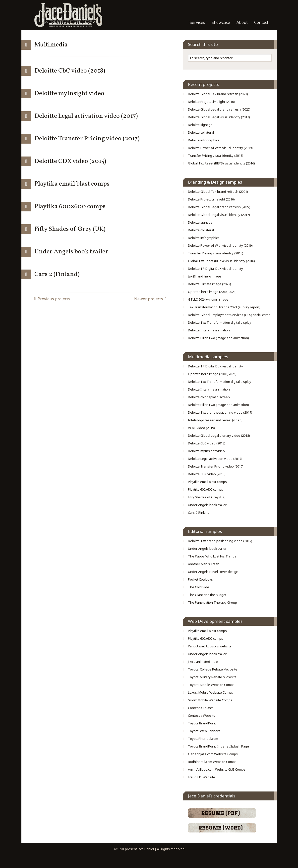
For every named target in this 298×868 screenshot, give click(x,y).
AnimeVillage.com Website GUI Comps (217, 769)
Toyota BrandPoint (202, 723)
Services (197, 22)
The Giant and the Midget (207, 595)
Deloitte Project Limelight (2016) (211, 102)
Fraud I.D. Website (202, 777)
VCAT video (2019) (201, 428)
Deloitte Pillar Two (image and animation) (218, 338)
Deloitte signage (200, 125)
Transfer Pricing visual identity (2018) (216, 156)
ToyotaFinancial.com (203, 739)
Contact (261, 22)
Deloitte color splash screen (209, 397)
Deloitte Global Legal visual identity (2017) (219, 117)
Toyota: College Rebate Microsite (213, 669)
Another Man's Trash (204, 564)
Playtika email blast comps (72, 184)
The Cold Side (199, 587)
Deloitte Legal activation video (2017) (86, 116)
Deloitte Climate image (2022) (209, 284)
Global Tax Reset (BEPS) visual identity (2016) (221, 163)
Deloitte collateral (201, 132)
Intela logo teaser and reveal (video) (215, 420)
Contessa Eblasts (201, 708)
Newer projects (149, 299)
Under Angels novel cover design (213, 572)
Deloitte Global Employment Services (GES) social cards (229, 315)
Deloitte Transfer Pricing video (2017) (87, 139)
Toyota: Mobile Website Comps (211, 685)
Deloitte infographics (204, 140)
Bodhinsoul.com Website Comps (212, 762)
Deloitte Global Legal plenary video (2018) (219, 435)
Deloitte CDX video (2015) (70, 161)
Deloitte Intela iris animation (209, 330)
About (242, 22)
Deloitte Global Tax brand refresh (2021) (218, 94)
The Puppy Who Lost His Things (212, 556)
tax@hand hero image (205, 276)
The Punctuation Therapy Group (212, 602)
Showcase (221, 22)
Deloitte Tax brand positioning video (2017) (220, 412)
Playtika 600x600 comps (206, 489)
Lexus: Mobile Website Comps (210, 692)
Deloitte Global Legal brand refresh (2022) (219, 109)
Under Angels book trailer (71, 252)
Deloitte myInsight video (69, 93)
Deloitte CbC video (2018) (70, 71)
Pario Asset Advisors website (210, 646)
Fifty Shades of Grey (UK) (70, 229)
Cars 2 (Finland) (57, 274)
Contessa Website (202, 715)
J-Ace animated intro (203, 662)
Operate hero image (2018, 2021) (212, 292)
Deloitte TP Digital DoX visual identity (215, 269)
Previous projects (54, 299)
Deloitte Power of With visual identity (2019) (220, 148)
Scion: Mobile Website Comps (210, 700)
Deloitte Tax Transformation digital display (220, 322)
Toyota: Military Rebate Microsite (212, 677)
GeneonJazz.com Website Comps (213, 754)
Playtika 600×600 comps (70, 206)
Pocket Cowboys (200, 579)
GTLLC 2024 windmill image (208, 299)
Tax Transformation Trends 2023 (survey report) (224, 307)
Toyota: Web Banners (204, 731)
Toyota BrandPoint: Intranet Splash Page (218, 746)
